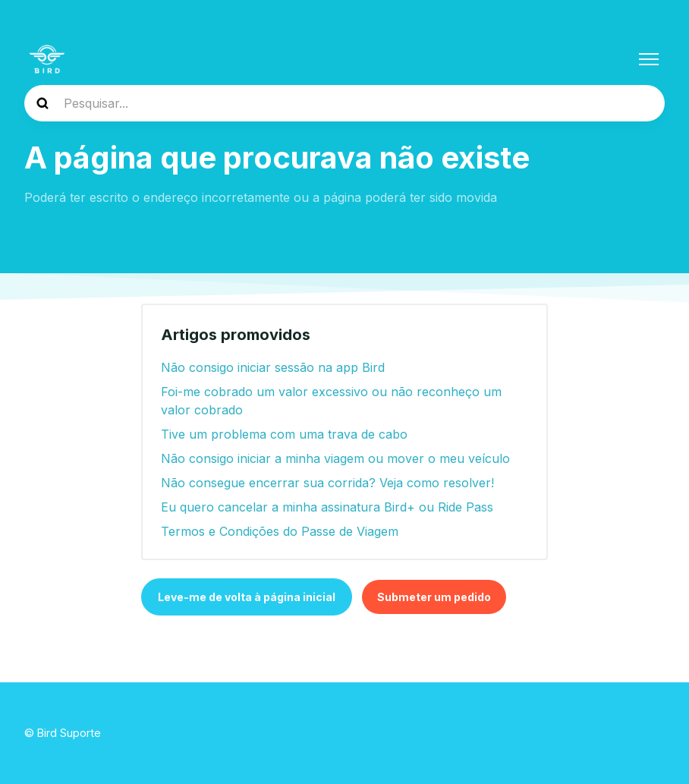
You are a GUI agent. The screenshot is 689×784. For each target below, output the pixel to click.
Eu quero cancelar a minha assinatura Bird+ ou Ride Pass (327, 507)
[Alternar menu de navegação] (649, 59)
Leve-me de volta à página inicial (247, 597)
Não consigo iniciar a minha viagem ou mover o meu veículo (335, 458)
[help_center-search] (344, 103)
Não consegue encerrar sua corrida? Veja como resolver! (327, 483)
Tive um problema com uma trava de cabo (284, 434)
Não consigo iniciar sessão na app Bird (273, 367)
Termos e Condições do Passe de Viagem (280, 531)
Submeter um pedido (434, 597)
